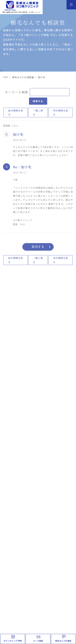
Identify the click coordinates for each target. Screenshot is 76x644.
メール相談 (38, 641)
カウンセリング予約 (13, 641)
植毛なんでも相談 (63, 641)
